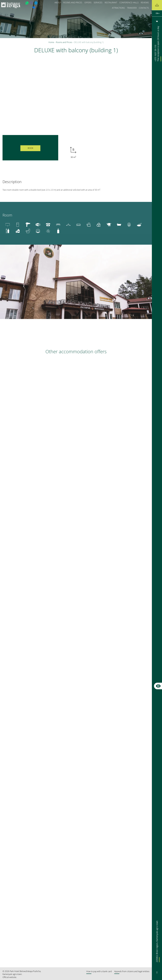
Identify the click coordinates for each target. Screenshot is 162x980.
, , (157, 943)
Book (30, 148)
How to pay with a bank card (99, 971)
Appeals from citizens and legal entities (132, 971)
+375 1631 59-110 (157, 44)
